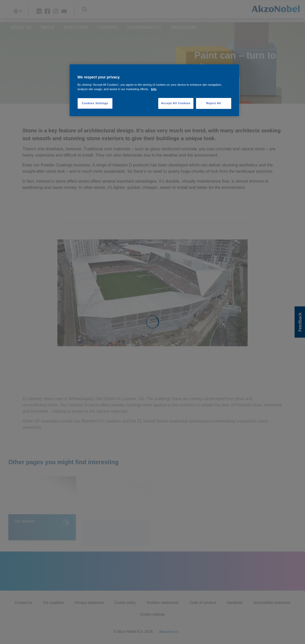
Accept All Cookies (176, 103)
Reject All (214, 103)
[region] (154, 90)
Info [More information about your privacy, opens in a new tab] (154, 89)
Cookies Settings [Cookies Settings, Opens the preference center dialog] (95, 103)
